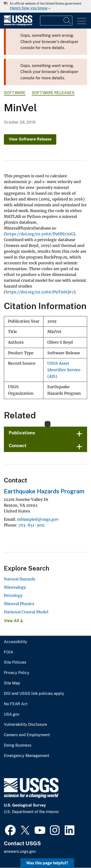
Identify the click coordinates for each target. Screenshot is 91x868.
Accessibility (16, 642)
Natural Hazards (20, 579)
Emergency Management (27, 756)
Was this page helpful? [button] (47, 863)
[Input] (56, 21)
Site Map (12, 683)
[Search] (67, 21)
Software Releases (53, 93)
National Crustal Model (26, 612)
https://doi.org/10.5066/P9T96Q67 (40, 292)
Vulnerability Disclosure (25, 725)
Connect (18, 446)
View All (13, 621)
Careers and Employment (27, 735)
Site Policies (15, 662)
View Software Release (30, 139)
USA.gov (12, 714)
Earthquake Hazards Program (44, 491)
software (15, 93)
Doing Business (18, 745)
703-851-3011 (32, 525)
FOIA (8, 652)
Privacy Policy (17, 673)
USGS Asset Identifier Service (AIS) (64, 370)
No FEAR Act (16, 704)
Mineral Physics (19, 604)
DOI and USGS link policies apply (34, 694)
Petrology (13, 595)
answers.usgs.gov (20, 851)
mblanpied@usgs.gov (38, 519)
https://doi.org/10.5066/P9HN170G (40, 234)
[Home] (18, 25)
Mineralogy (15, 587)
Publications (22, 433)
